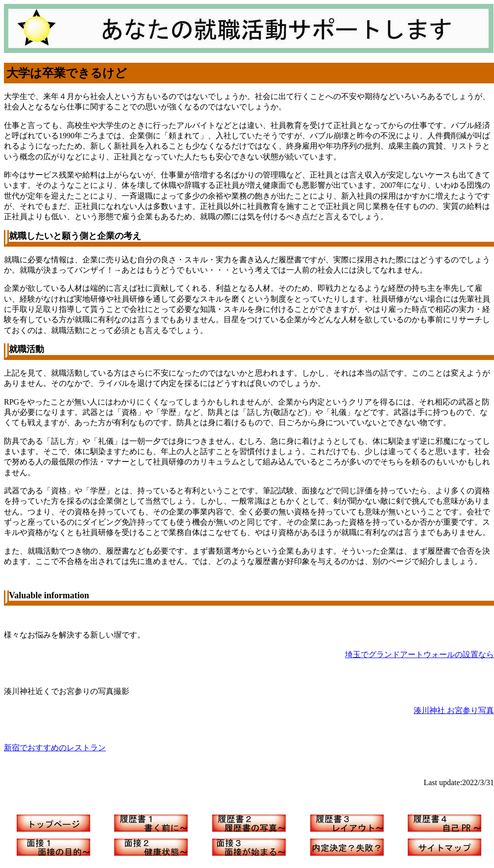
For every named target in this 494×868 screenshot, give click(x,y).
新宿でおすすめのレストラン (55, 748)
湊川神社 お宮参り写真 (454, 710)
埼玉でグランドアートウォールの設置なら (420, 654)
